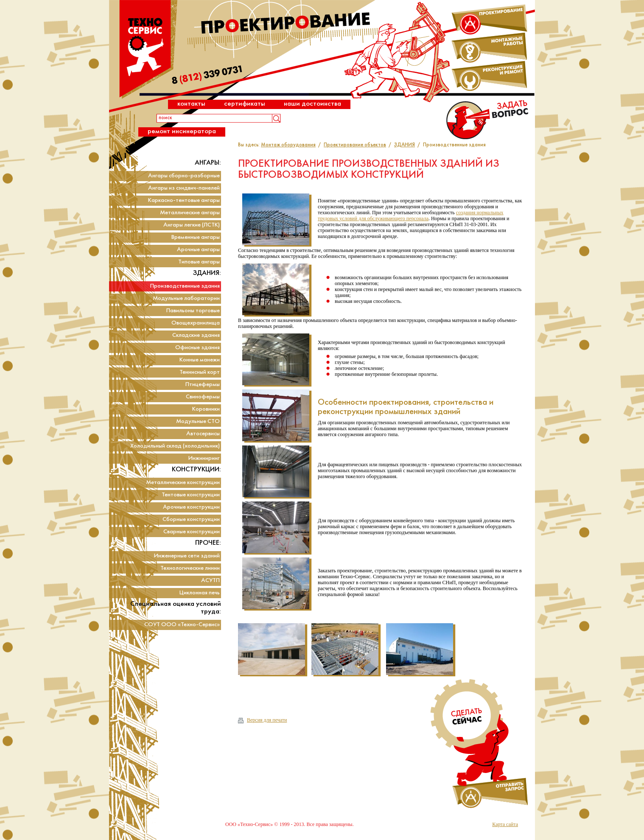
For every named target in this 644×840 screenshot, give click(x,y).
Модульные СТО (198, 421)
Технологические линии (190, 568)
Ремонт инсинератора (182, 131)
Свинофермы (203, 397)
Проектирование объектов (355, 145)
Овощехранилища (196, 323)
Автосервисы (203, 434)
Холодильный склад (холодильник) (175, 446)
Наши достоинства (312, 104)
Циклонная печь (200, 593)
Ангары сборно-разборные (184, 176)
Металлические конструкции (183, 483)
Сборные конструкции (191, 519)
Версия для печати (262, 720)
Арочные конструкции (191, 507)
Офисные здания (197, 348)
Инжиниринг (204, 458)
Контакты (191, 104)
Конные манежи (200, 360)
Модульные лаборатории (186, 298)
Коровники (206, 409)
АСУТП (210, 581)
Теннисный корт (200, 372)
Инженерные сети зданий (187, 556)
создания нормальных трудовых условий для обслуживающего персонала (411, 216)
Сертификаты (245, 104)
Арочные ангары (198, 250)
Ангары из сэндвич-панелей (184, 188)
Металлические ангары (190, 213)
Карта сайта (505, 824)
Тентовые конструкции (191, 495)
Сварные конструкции (192, 532)
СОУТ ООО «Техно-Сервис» (182, 625)
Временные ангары (196, 237)
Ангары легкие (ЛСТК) (192, 225)
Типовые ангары (199, 262)
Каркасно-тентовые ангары (184, 200)
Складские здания (196, 335)
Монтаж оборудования (288, 145)
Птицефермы (203, 385)
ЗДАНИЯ (405, 145)
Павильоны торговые (193, 311)
